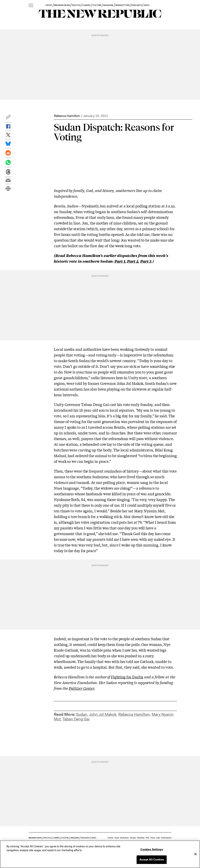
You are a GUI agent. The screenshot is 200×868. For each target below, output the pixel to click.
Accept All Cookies (152, 860)
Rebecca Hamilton (67, 116)
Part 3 (146, 261)
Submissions (166, 838)
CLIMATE (86, 5)
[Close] (196, 854)
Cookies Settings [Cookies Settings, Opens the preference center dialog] (152, 849)
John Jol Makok (103, 714)
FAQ (147, 838)
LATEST (49, 5)
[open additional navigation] (31, 6)
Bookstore (124, 838)
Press (153, 838)
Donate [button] (133, 838)
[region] (100, 854)
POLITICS (76, 5)
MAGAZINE (108, 5)
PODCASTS (136, 5)
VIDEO (146, 5)
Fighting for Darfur (127, 677)
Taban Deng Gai (76, 719)
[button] (8, 118)
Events (110, 838)
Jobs (158, 838)
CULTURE (97, 5)
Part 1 (120, 261)
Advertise (141, 838)
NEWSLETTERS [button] (122, 5)
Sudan (82, 714)
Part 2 (133, 261)
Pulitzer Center (82, 688)
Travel (117, 838)
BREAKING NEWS (62, 5)
